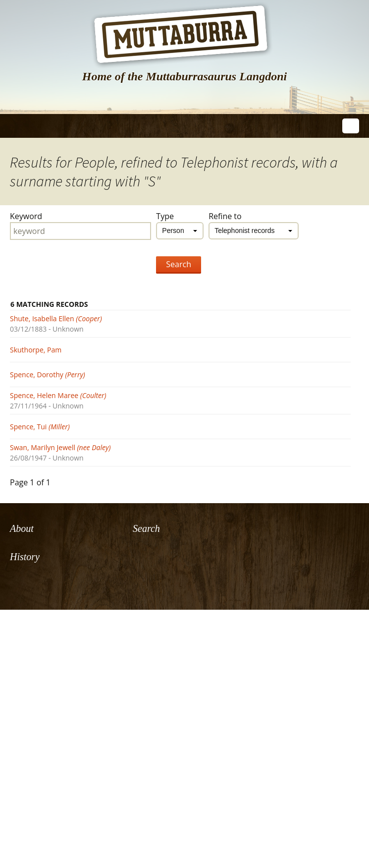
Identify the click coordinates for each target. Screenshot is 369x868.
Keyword (26, 216)
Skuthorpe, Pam (36, 350)
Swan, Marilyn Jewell (60, 447)
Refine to (225, 216)
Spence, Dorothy (48, 375)
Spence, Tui (40, 427)
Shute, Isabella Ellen (56, 318)
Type (165, 216)
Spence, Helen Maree (58, 395)
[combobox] (180, 231)
